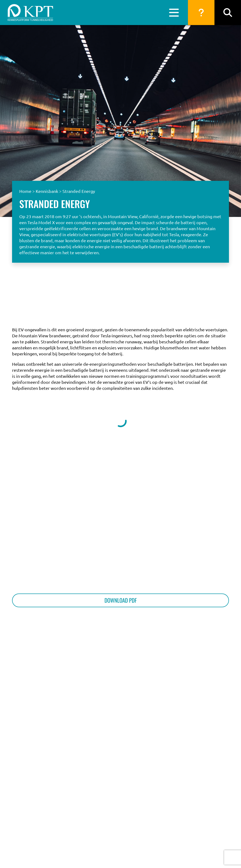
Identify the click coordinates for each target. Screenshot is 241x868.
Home (25, 191)
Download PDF (121, 600)
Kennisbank (47, 191)
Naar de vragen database (203, 304)
